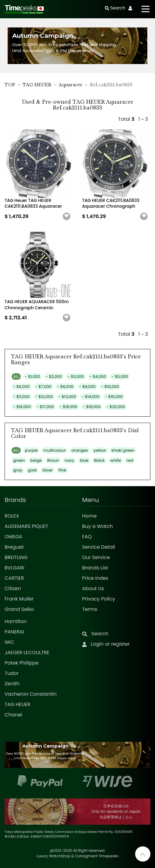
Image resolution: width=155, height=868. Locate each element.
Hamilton (16, 621)
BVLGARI (14, 568)
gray (18, 470)
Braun (53, 460)
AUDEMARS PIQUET (26, 526)
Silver (47, 470)
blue (84, 460)
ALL (16, 377)
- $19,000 (92, 407)
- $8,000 (65, 387)
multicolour (55, 450)
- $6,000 (21, 387)
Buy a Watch (98, 526)
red (130, 460)
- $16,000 (22, 407)
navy (69, 460)
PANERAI (14, 632)
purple (31, 450)
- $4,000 (98, 377)
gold (32, 470)
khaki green (123, 450)
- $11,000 (21, 397)
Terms (90, 609)
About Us (93, 588)
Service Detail (99, 547)
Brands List (95, 568)
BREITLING (16, 557)
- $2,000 (54, 377)
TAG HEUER (37, 85)
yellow (100, 450)
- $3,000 (76, 377)
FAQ (87, 537)
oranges (80, 450)
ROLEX (12, 516)
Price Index (95, 578)
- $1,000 (32, 377)
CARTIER (14, 578)
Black (100, 460)
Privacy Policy (99, 599)
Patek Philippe (22, 663)
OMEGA (13, 537)
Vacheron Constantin (31, 694)
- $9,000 (87, 387)
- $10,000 (110, 387)
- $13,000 (67, 397)
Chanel (13, 715)
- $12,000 (44, 397)
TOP (10, 85)
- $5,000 (120, 377)
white (116, 460)
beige (36, 460)
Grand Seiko (19, 609)
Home (90, 516)
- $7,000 (43, 387)
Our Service (96, 557)
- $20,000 (116, 407)
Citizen (13, 588)
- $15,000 (114, 397)
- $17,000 (45, 407)
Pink (62, 470)
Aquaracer (71, 85)
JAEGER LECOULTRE (27, 653)
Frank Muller (19, 599)
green (19, 460)
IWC (9, 642)
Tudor (12, 673)
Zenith (12, 684)
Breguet (14, 547)
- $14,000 (90, 397)
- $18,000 (68, 407)
